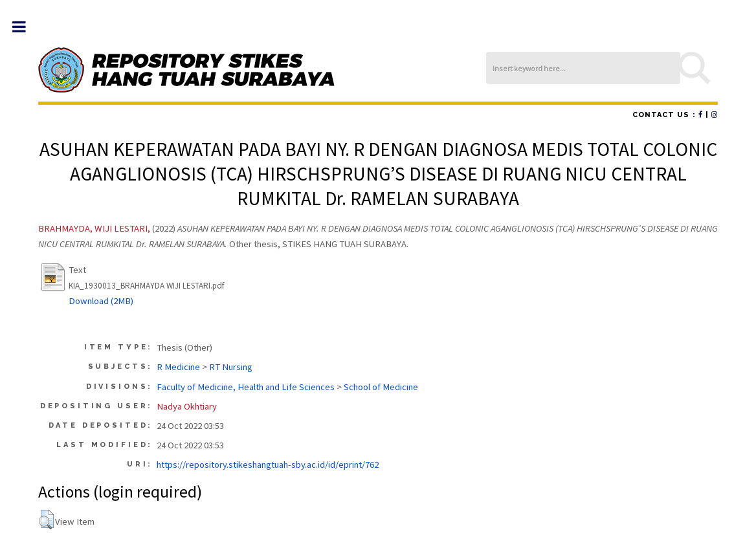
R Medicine (178, 367)
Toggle (26, 27)
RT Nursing (231, 367)
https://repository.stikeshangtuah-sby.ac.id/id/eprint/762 (268, 465)
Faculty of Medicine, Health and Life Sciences (246, 387)
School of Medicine (381, 387)
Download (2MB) (101, 301)
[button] (46, 520)
